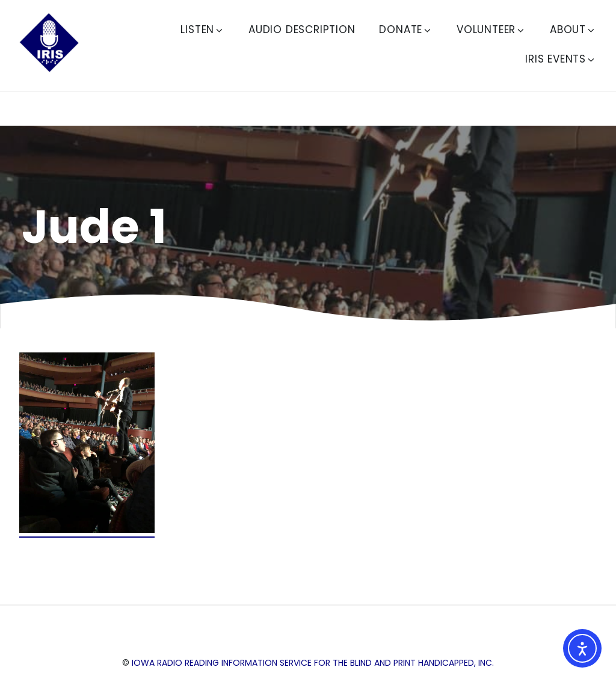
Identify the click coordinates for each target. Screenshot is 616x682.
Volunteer (491, 29)
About (573, 29)
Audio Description (302, 29)
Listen (202, 29)
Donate (406, 29)
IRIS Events (561, 59)
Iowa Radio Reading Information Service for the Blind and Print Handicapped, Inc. (313, 663)
